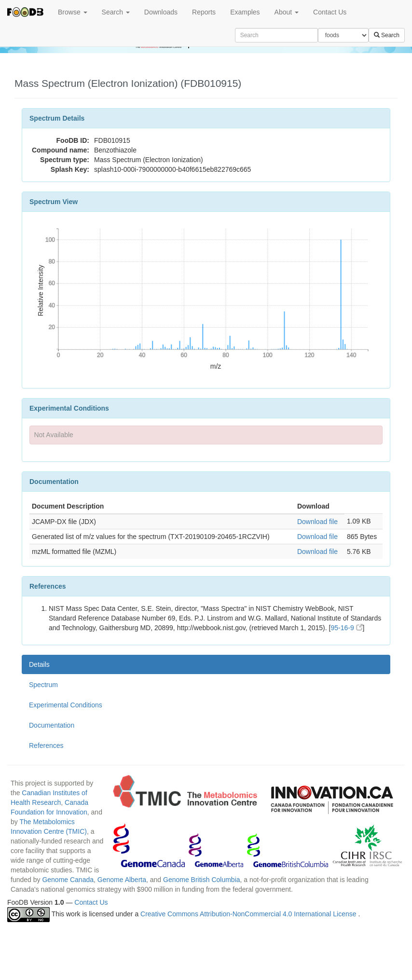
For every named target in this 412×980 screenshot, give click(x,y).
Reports (204, 12)
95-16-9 (346, 628)
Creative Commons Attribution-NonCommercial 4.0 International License (249, 914)
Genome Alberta (122, 880)
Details (39, 664)
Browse (73, 12)
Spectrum (43, 685)
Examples (245, 12)
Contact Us (330, 12)
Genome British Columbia (202, 880)
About (287, 12)
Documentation (52, 725)
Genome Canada (68, 880)
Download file (317, 522)
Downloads (161, 12)
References (46, 745)
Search (116, 12)
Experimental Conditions (66, 705)
